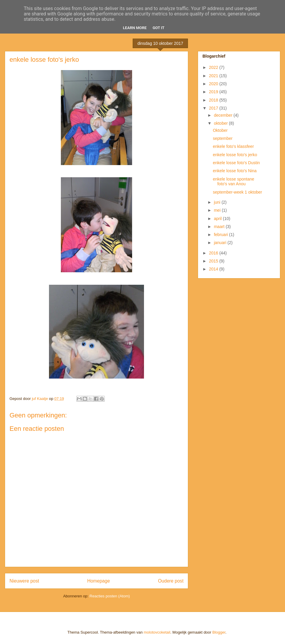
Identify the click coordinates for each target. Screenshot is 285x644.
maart (220, 227)
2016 (214, 253)
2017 (214, 108)
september (223, 138)
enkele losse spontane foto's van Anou (233, 182)
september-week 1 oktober (237, 192)
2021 (214, 76)
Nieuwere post (24, 581)
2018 (214, 100)
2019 (214, 92)
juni (218, 202)
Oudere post (171, 581)
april (218, 219)
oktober (221, 123)
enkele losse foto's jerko (235, 155)
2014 (214, 269)
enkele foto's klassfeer (233, 146)
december (224, 115)
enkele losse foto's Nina (235, 171)
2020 (214, 84)
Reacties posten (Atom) (110, 596)
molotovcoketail (157, 632)
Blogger (219, 632)
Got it (159, 28)
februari (221, 235)
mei (218, 210)
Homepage (99, 581)
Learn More (135, 28)
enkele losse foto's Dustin (236, 163)
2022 (214, 67)
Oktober (220, 130)
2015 (214, 261)
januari (221, 243)
